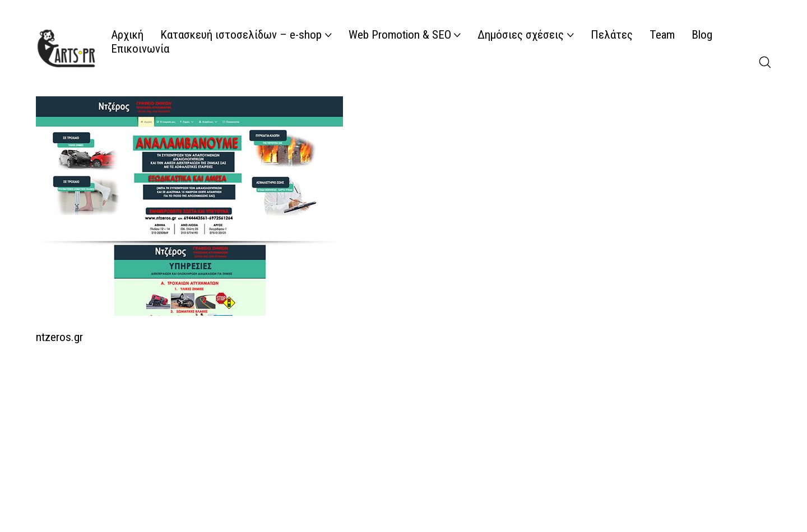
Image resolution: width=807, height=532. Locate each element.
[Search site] (765, 62)
